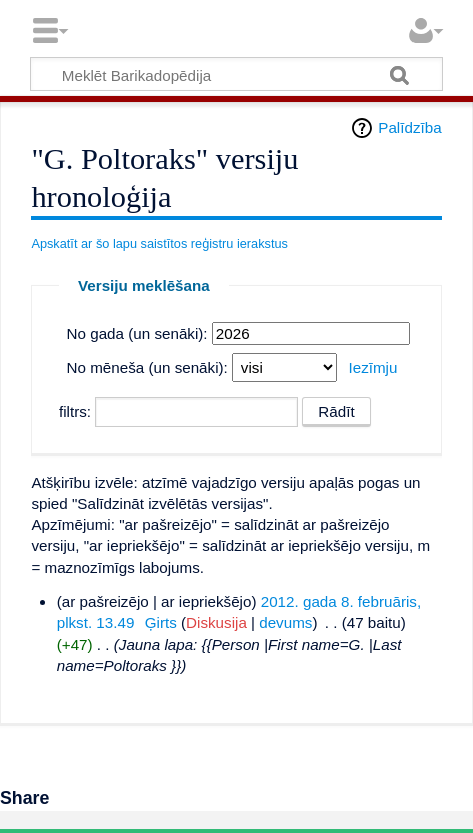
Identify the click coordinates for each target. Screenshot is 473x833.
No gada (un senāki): (137, 333)
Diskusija (216, 622)
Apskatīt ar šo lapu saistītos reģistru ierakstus (159, 243)
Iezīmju (372, 367)
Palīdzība (409, 127)
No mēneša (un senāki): (147, 367)
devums (285, 622)
